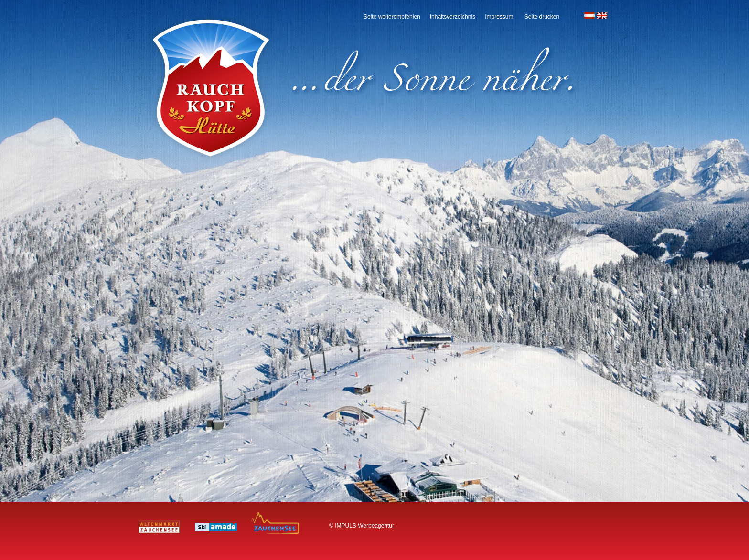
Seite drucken (542, 17)
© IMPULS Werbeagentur (362, 526)
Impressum (499, 17)
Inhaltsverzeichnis (453, 17)
